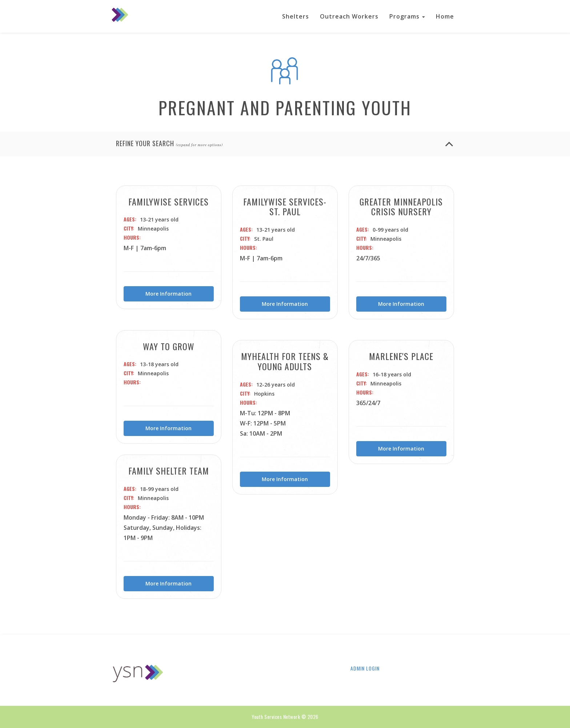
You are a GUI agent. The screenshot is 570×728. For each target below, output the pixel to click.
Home (445, 16)
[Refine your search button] (449, 146)
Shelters (296, 16)
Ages (129, 219)
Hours (131, 237)
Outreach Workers (349, 16)
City (128, 228)
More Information (168, 294)
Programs (407, 16)
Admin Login (365, 668)
